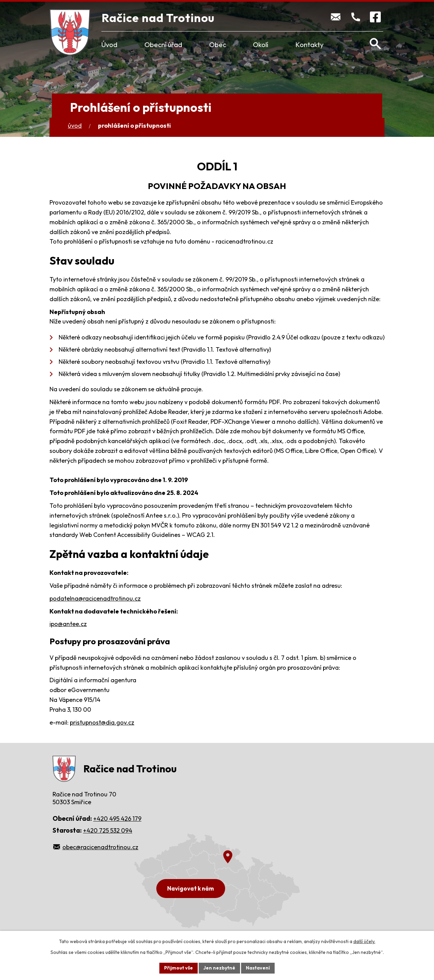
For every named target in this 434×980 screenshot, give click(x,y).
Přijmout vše (179, 968)
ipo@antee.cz (68, 624)
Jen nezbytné (219, 968)
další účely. (364, 941)
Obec (218, 45)
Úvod (109, 45)
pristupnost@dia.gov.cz (102, 722)
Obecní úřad (163, 45)
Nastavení (258, 968)
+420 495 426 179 (117, 819)
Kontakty (309, 45)
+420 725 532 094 (108, 830)
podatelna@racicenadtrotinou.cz (95, 598)
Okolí (261, 45)
